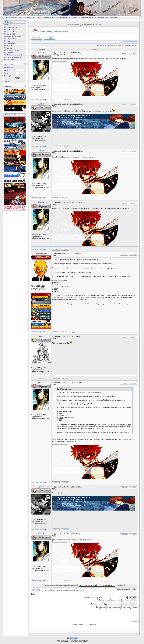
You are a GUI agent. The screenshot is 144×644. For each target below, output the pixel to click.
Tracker (29, 17)
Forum (20, 17)
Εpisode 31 (37, 42)
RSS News (101, 17)
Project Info (11, 30)
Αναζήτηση (10, 53)
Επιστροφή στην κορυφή (39, 100)
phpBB (80, 625)
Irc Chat (9, 46)
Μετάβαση (120, 585)
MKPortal (59, 640)
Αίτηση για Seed (12, 39)
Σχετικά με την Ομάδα (14, 57)
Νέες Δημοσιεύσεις (61, 17)
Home (9, 25)
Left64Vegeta (41, 253)
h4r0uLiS (41, 53)
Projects (38, 17)
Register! (7, 81)
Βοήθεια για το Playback (15, 36)
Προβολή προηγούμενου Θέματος (108, 45)
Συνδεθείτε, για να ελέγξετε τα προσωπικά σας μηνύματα (84, 25)
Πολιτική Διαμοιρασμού (14, 55)
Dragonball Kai (64, 32)
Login (17, 79)
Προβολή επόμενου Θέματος (128, 45)
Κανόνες (48, 17)
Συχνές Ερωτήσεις (88, 17)
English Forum (12, 43)
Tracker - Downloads (13, 32)
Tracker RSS (11, 34)
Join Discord (113, 17)
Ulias (41, 336)
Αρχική (12, 17)
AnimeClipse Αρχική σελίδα (49, 32)
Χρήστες (74, 17)
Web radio (10, 48)
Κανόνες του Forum (13, 50)
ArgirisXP (41, 104)
